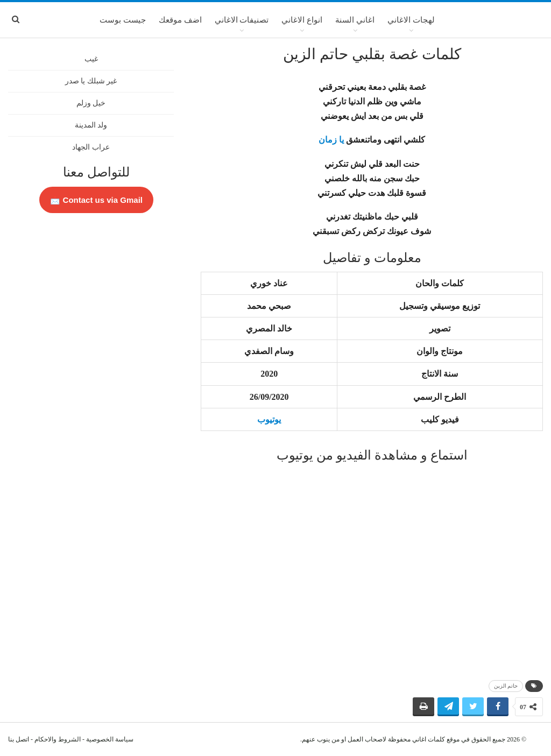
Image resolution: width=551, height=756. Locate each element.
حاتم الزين (506, 686)
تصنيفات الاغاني (242, 20)
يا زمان (331, 140)
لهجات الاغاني (411, 20)
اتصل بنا (19, 739)
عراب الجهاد (91, 147)
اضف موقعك (180, 20)
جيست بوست (123, 20)
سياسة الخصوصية (110, 739)
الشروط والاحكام (58, 739)
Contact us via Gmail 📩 (96, 200)
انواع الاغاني (302, 20)
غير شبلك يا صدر (91, 81)
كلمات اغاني (429, 739)
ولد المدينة (91, 125)
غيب (91, 59)
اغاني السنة (355, 20)
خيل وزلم (91, 103)
